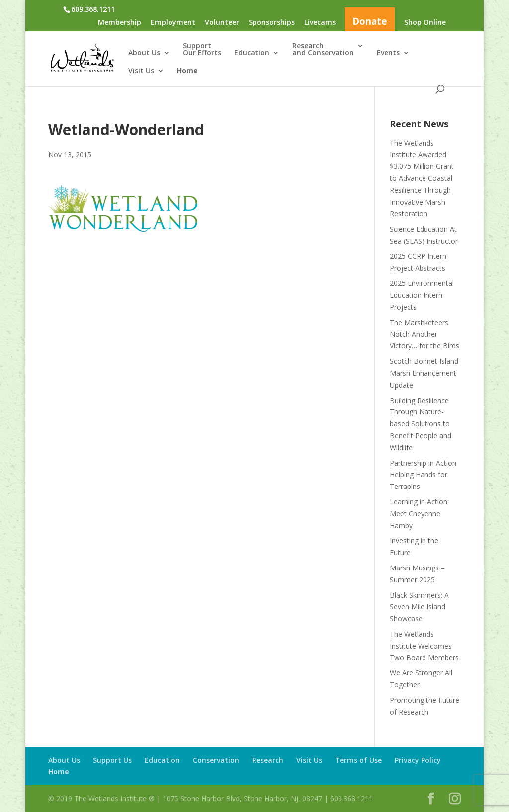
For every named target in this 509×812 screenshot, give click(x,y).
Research (268, 760)
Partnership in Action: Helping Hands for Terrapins (424, 475)
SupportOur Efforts (202, 50)
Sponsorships (272, 23)
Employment (173, 23)
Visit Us (141, 71)
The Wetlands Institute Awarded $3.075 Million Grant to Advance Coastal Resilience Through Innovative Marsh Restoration (422, 178)
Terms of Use (358, 760)
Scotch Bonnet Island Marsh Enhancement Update (424, 373)
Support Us (112, 760)
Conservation (216, 760)
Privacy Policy (418, 760)
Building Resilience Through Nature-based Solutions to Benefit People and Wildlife (421, 424)
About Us (144, 53)
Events (388, 53)
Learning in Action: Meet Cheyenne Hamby (419, 514)
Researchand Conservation (323, 50)
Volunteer (222, 23)
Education (252, 53)
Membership (120, 23)
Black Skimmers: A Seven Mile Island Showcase (419, 607)
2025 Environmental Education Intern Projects (422, 295)
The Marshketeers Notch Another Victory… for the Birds (424, 334)
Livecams (320, 23)
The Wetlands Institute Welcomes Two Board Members (424, 646)
